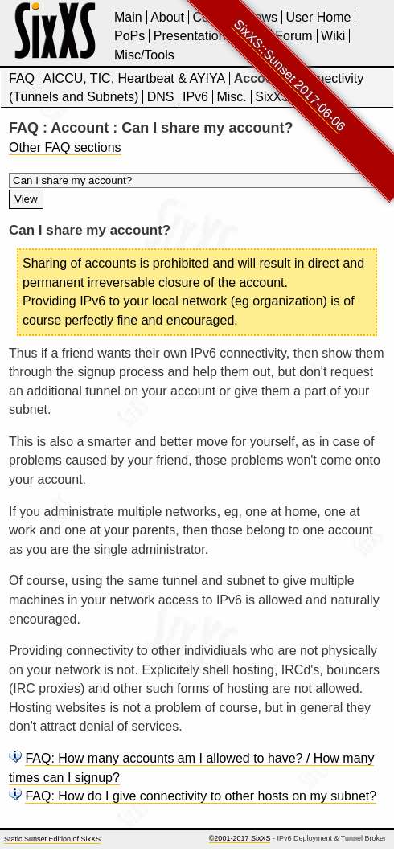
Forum (293, 36)
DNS (161, 97)
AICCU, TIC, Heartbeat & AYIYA (134, 78)
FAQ (22, 78)
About (167, 17)
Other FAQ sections (65, 147)
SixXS (273, 97)
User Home (318, 17)
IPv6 (195, 97)
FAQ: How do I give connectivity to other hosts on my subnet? (201, 796)
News (261, 17)
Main (128, 17)
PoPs (129, 36)
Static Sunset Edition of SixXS (52, 839)
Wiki (333, 36)
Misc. (231, 97)
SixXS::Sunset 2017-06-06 (290, 75)
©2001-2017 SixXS (240, 838)
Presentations (193, 36)
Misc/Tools (144, 55)
